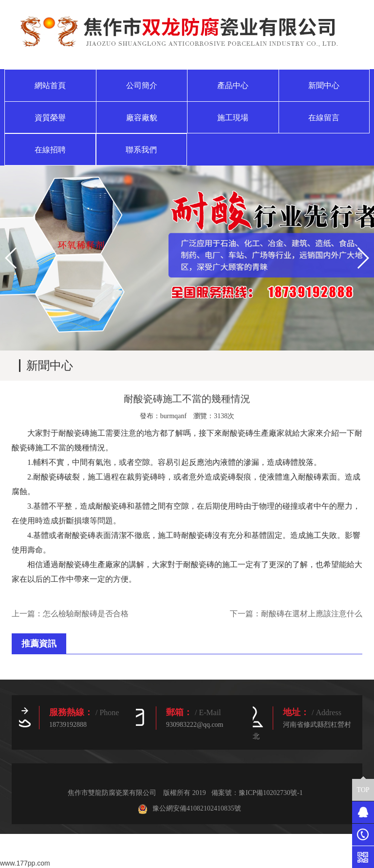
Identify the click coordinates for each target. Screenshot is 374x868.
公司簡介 (142, 85)
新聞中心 (324, 85)
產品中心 (233, 85)
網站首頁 (50, 85)
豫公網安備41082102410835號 (189, 808)
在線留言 (324, 118)
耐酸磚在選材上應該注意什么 (312, 614)
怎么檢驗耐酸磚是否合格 (86, 614)
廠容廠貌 (142, 118)
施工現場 (233, 118)
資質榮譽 (50, 118)
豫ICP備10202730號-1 (271, 793)
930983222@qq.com (195, 725)
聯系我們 (141, 150)
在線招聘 (50, 150)
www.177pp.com (25, 863)
